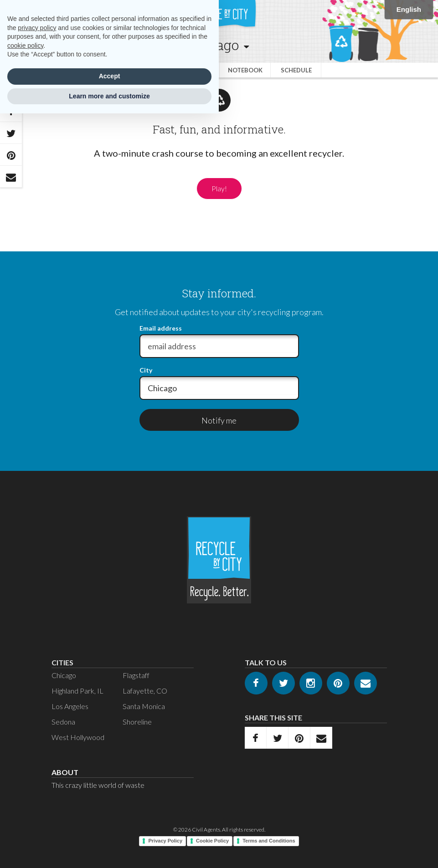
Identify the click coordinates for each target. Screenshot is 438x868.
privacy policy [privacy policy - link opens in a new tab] (37, 28)
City (146, 370)
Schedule (296, 70)
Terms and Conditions (269, 841)
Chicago (64, 675)
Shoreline (137, 722)
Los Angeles (70, 706)
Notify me (219, 420)
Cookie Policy (212, 841)
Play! (219, 188)
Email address (161, 328)
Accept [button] (110, 76)
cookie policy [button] (25, 46)
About (65, 772)
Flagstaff (136, 675)
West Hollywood (78, 737)
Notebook (245, 70)
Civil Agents (206, 830)
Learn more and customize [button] (109, 96)
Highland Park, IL (77, 691)
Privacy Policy (165, 841)
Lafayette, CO (145, 691)
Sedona (63, 722)
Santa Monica (144, 706)
